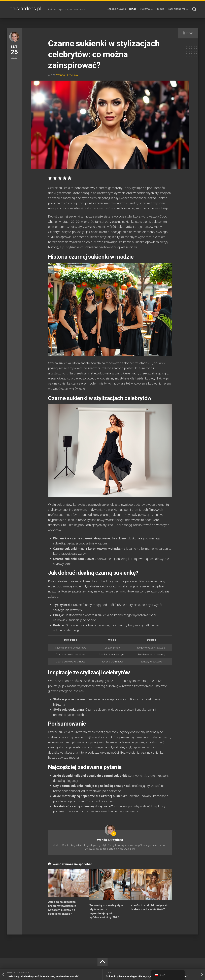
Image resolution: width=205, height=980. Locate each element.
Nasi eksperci (176, 9)
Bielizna (145, 9)
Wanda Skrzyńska (68, 75)
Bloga (133, 9)
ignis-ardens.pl (25, 9)
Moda (161, 9)
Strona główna (117, 9)
